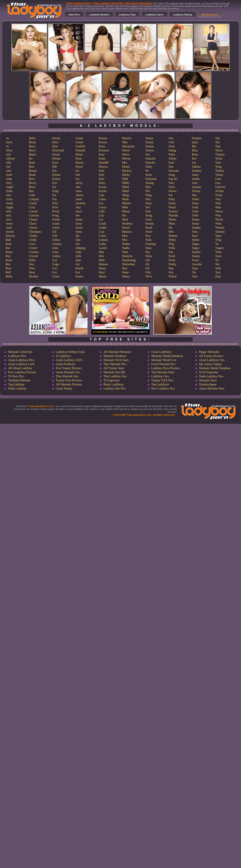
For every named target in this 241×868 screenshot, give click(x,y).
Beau (9, 260)
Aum (9, 228)
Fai (54, 187)
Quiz (195, 142)
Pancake (174, 171)
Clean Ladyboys (161, 352)
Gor (55, 268)
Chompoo (35, 232)
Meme (126, 167)
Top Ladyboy (16, 384)
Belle (32, 138)
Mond (126, 228)
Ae (7, 138)
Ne (147, 171)
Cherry (33, 228)
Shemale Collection (20, 352)
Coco (32, 244)
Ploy (171, 244)
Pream (173, 276)
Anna (9, 199)
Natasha (150, 158)
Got (55, 272)
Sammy (197, 171)
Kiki (101, 171)
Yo (217, 244)
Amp (9, 179)
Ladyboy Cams (154, 15)
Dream (56, 158)
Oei (148, 260)
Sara (195, 183)
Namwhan (128, 264)
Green (79, 138)
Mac (101, 252)
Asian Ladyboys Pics (21, 360)
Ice (77, 171)
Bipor (32, 154)
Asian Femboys (65, 364)
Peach (172, 207)
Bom (32, 163)
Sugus (196, 248)
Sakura (196, 167)
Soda (195, 207)
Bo (31, 158)
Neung (150, 183)
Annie (9, 203)
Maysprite (128, 146)
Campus (34, 199)
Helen (79, 154)
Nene (149, 175)
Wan (218, 207)
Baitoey (10, 236)
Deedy (56, 138)
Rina (195, 150)
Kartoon (104, 150)
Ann (8, 195)
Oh (147, 264)
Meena (126, 158)
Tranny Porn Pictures (69, 380)
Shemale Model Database (167, 356)
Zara (218, 276)
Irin (78, 175)
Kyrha (103, 191)
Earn (55, 163)
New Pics (74, 15)
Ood (171, 142)
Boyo (32, 187)
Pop (171, 268)
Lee (101, 203)
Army (9, 223)
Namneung (129, 260)
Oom (172, 146)
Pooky (173, 264)
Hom (79, 158)
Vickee (219, 191)
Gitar (55, 252)
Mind (125, 191)
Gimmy (57, 244)
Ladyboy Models (99, 15)
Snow (195, 203)
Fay (55, 199)
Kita (101, 179)
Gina (55, 248)
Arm (8, 219)
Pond (172, 256)
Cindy (33, 240)
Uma (218, 179)
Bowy (33, 183)
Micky (126, 175)
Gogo (56, 264)
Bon (32, 167)
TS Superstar (111, 380)
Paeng (172, 150)
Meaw (126, 150)
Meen (126, 154)
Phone (173, 219)
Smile (195, 199)
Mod (125, 219)
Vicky (219, 195)
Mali (102, 260)
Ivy (78, 179)
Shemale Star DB (114, 372)
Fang (55, 191)
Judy (78, 252)
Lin (101, 219)
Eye (55, 183)
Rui (194, 158)
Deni (55, 142)
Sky (194, 195)
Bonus (33, 171)
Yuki (218, 268)
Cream (33, 248)
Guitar (79, 142)
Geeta (56, 228)
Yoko (218, 252)
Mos (125, 240)
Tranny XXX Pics (162, 380)
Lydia (102, 244)
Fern (55, 203)
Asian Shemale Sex (68, 372)
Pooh (172, 260)
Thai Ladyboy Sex (115, 376)
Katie (102, 158)
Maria (102, 276)
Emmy (56, 179)
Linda (102, 223)
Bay (8, 256)
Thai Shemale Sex (67, 376)
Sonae (196, 219)
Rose (195, 154)
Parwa (173, 191)
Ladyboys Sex (160, 376)
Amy (9, 183)
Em (54, 171)
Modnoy (127, 223)
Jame (79, 191)
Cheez (33, 223)
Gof (55, 260)
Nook (149, 228)
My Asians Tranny (210, 364)
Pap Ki (173, 179)
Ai (7, 146)
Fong (55, 215)
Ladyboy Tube (127, 15)
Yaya (218, 236)
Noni (148, 219)
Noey (149, 203)
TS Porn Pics (16, 376)
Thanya (220, 154)
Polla (172, 248)
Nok (148, 211)
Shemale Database (115, 356)
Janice (79, 195)
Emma (56, 175)
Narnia (150, 150)
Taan (195, 268)
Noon (149, 232)
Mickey (127, 171)
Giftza (56, 240)
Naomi (150, 146)
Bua (31, 191)
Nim (148, 187)
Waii (218, 203)
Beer (9, 268)
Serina (196, 191)
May (125, 142)
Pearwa (173, 211)
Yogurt (219, 248)
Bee (8, 264)
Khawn (103, 167)
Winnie (220, 228)
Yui (217, 264)
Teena (219, 150)
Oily (148, 272)
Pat (171, 195)
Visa (218, 199)
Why (218, 215)
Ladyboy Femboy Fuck (70, 352)
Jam (78, 187)
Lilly (102, 211)
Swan (195, 260)
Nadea (126, 244)
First (55, 207)
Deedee (34, 276)
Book (32, 175)
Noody (150, 223)
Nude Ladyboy (17, 388)
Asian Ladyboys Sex (212, 360)
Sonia (195, 223)
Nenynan (151, 179)
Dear (32, 272)
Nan (125, 268)
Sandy (196, 179)
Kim (101, 175)
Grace (56, 276)
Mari (102, 272)
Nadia (126, 248)
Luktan (103, 240)
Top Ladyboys (160, 384)
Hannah (80, 150)
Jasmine (81, 203)
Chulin (33, 236)
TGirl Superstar (209, 372)
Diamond (58, 150)
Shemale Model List (164, 360)
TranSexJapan (208, 384)
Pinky (172, 240)
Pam (171, 163)
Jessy (79, 232)
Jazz (78, 207)
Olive (149, 276)
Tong (218, 167)
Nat (148, 154)
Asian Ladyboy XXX (69, 360)
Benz (32, 146)
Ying (218, 240)
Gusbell (80, 146)
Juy (78, 264)
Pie (171, 228)
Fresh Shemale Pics (163, 364)
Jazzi (79, 211)
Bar (8, 248)
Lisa (101, 232)
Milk (125, 179)
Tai (194, 272)
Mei (125, 163)
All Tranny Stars (114, 368)
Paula (172, 203)
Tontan (219, 171)
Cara (32, 207)
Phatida (173, 215)
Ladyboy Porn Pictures (165, 368)
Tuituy (219, 175)
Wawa (219, 211)
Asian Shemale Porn (212, 388)
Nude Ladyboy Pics (211, 376)
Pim (171, 232)
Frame (56, 219)
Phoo (172, 223)
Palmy (173, 158)
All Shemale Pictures (69, 384)
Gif (54, 232)
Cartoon (34, 215)
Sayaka (196, 187)
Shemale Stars (208, 380)
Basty (9, 252)
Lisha (102, 236)
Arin (8, 211)
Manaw (103, 264)
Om (171, 138)
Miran (126, 211)
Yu (217, 260)
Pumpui (197, 138)
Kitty (102, 183)
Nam (125, 252)
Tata (218, 146)
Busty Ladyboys (114, 384)
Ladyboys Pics (17, 356)
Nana (125, 272)
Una (218, 183)
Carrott (33, 211)
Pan (171, 167)
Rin (194, 146)
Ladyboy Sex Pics (115, 388)
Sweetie (197, 264)
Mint (125, 207)
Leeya (103, 207)
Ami (8, 171)
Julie (78, 256)
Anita (9, 191)
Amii (9, 175)
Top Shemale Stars (163, 372)
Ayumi (10, 232)
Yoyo (218, 256)
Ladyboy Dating (183, 15)
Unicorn (220, 187)
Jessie (79, 228)
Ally (8, 163)
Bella (9, 276)
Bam (9, 244)
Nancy (126, 276)
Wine (218, 223)
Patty (172, 199)
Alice (9, 150)
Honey (80, 163)
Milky (126, 183)
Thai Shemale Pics (115, 364)
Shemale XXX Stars (116, 360)
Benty (33, 142)
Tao (218, 142)
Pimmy (173, 236)
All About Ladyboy (20, 368)
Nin (148, 191)
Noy (148, 236)
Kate (102, 154)
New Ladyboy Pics (163, 388)
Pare (171, 183)
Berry (32, 150)
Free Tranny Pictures (69, 368)
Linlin (103, 228)
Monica (127, 232)
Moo (125, 236)
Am (8, 167)
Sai (194, 163)
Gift (55, 236)
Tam (195, 276)
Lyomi (103, 248)
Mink (125, 199)
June (78, 260)
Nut (148, 252)
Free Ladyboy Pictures (22, 372)
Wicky (219, 219)
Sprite (196, 240)
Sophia (196, 228)
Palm (172, 154)
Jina (78, 240)
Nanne (149, 138)
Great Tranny (64, 388)
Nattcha (150, 163)
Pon (171, 252)
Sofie (195, 215)
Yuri (218, 272)
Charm (33, 219)
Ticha (219, 158)
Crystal (33, 256)
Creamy (34, 252)
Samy (195, 175)
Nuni (148, 248)
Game (56, 223)
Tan (218, 138)
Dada (32, 260)
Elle (55, 167)
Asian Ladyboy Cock (21, 364)
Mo (124, 215)
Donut (56, 154)
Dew (55, 146)
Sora (195, 232)
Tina (218, 163)
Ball (8, 240)
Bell (8, 272)
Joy (78, 244)
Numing (150, 244)
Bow (32, 179)
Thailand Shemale (19, 380)
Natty (149, 167)
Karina (103, 138)
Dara (32, 268)
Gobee (56, 256)
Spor (195, 236)
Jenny (79, 219)
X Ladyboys (63, 356)
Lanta (102, 199)
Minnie (127, 203)
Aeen (9, 142)
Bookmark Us (210, 15)
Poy (171, 272)
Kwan (102, 187)
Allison (10, 158)
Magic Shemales (209, 352)
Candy (33, 203)
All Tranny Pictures (211, 356)
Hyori (79, 167)
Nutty (149, 256)
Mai (101, 256)
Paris (172, 187)
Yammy (220, 232)
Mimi (126, 187)
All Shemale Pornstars (117, 352)
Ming (125, 195)
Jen (78, 215)
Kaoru (79, 276)
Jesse (79, 223)
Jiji (77, 236)
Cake (32, 195)
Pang (172, 175)
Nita (148, 199)
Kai (78, 272)
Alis (8, 154)
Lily (101, 215)
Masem (127, 138)
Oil (147, 268)
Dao (32, 264)
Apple (9, 207)
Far (54, 195)
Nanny (150, 142)
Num (148, 240)
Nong (149, 215)
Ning (148, 195)
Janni (79, 199)
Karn (102, 146)
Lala (101, 195)
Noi (148, 207)
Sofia (195, 211)
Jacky (79, 183)
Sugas (196, 244)
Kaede (79, 268)
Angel (9, 187)
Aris (8, 215)
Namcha (127, 256)
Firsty (56, 211)
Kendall (104, 163)
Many (102, 268)
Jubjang (80, 248)
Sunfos (196, 252)
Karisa (103, 142)
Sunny (196, 256)
